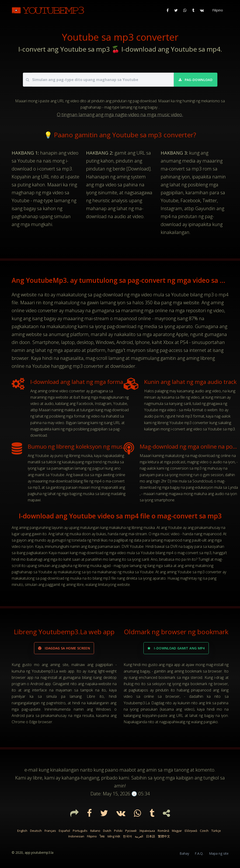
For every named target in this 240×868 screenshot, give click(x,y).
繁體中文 (164, 836)
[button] (217, 10)
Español (64, 831)
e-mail (31, 770)
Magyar (177, 831)
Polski (118, 831)
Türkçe (216, 831)
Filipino (92, 836)
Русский (131, 831)
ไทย (102, 836)
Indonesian (76, 836)
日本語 (151, 836)
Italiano (95, 831)
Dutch (107, 831)
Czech (204, 831)
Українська (147, 831)
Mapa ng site (219, 853)
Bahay (184, 853)
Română (163, 831)
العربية (139, 836)
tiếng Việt (114, 836)
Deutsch (36, 831)
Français (50, 831)
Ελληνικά (191, 831)
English (22, 831)
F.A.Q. (199, 853)
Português (80, 831)
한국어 (127, 836)
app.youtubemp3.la (39, 852)
